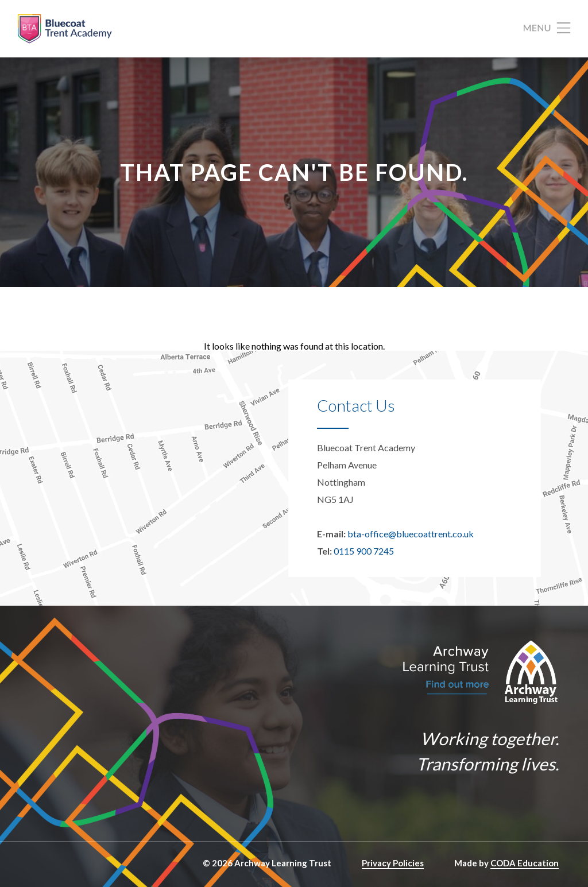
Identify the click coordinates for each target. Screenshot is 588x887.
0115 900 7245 (364, 551)
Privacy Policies (393, 863)
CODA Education (525, 863)
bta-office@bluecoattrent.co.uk (411, 534)
